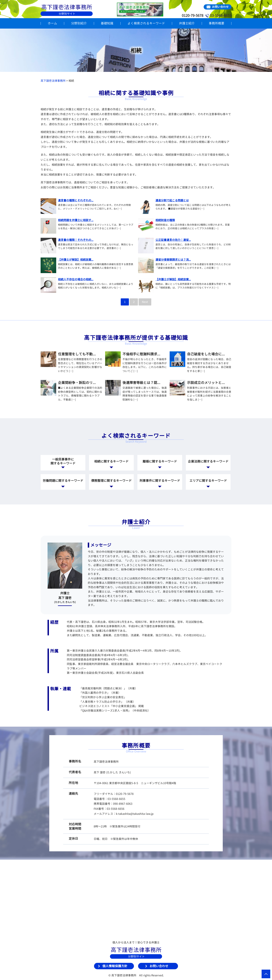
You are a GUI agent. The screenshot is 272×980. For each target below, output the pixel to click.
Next (145, 302)
